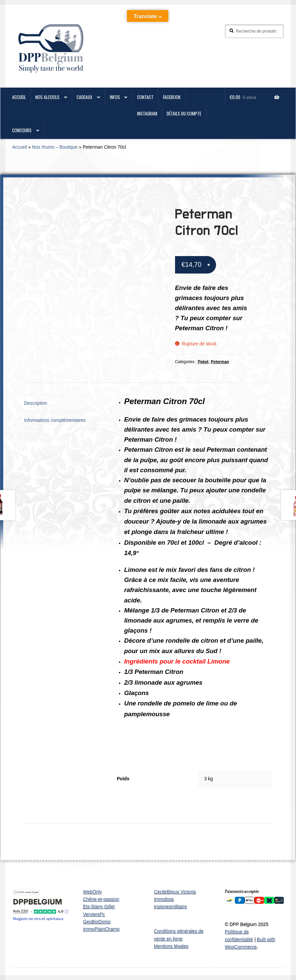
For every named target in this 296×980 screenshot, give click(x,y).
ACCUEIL (19, 97)
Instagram (147, 113)
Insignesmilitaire (170, 907)
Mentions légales (171, 946)
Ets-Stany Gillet (99, 907)
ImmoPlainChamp (101, 929)
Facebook (172, 97)
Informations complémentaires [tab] (55, 420)
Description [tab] (36, 403)
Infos (115, 97)
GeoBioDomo (97, 922)
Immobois (164, 899)
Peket (203, 362)
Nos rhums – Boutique (55, 147)
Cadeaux (84, 97)
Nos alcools (47, 97)
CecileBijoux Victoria (175, 892)
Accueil (19, 147)
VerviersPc (94, 914)
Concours (22, 130)
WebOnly (92, 892)
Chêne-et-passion (101, 899)
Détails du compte (184, 113)
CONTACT (145, 97)
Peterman (220, 362)
